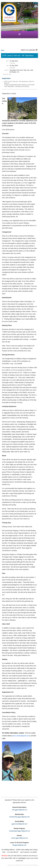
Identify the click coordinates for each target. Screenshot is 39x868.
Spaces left (6, 74)
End (8, 66)
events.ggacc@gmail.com (19, 838)
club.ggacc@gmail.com (19, 810)
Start (7, 61)
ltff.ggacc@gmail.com (20, 845)
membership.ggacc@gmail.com (19, 817)
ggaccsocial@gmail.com (19, 824)
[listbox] (29, 50)
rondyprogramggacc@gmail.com (19, 831)
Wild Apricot (20, 865)
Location (6, 70)
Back (3, 50)
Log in (35, 3)
